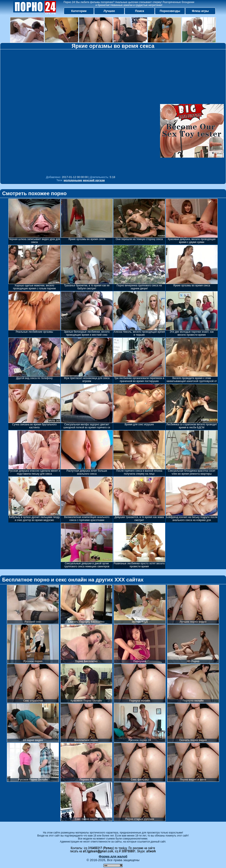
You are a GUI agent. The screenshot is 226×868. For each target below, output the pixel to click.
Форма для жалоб (113, 856)
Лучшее (109, 11)
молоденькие (73, 180)
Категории (79, 11)
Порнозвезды (170, 11)
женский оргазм (94, 180)
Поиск (140, 11)
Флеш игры (200, 11)
